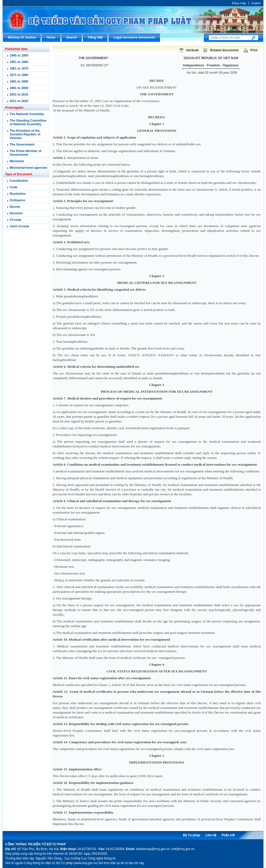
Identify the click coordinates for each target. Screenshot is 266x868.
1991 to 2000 (19, 88)
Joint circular (19, 226)
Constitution (19, 181)
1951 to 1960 (19, 62)
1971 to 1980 (19, 75)
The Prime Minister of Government (26, 153)
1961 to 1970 (19, 68)
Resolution (18, 194)
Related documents (224, 50)
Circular (15, 220)
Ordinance (17, 200)
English (256, 3)
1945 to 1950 (19, 55)
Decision (16, 213)
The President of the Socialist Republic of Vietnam (25, 134)
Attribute (192, 50)
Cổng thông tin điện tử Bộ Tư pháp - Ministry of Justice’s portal (133, 20)
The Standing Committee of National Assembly (28, 122)
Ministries (17, 161)
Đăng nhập (239, 3)
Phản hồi (228, 835)
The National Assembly (27, 114)
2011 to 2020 (19, 101)
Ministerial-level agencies (28, 168)
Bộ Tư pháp (192, 835)
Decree (15, 207)
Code (14, 187)
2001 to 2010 (19, 95)
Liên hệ (211, 835)
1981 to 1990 (19, 82)
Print (254, 50)
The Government (22, 145)
